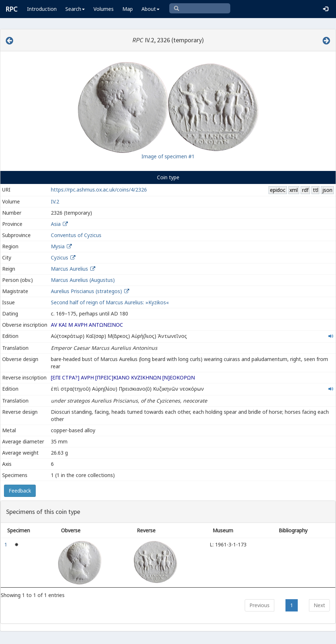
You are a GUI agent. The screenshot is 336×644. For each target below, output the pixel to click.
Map (128, 9)
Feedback (20, 491)
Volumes (104, 9)
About (150, 9)
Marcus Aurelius (69, 269)
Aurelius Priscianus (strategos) (87, 291)
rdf (305, 190)
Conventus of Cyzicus (76, 235)
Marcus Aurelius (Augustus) (83, 280)
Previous (259, 605)
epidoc (278, 190)
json (327, 190)
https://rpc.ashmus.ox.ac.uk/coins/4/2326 (99, 190)
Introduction (42, 9)
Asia (56, 224)
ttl (316, 190)
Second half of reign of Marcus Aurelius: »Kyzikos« (110, 302)
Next (319, 605)
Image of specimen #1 (168, 156)
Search (75, 9)
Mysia (58, 246)
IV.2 (55, 201)
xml (294, 190)
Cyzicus (60, 257)
